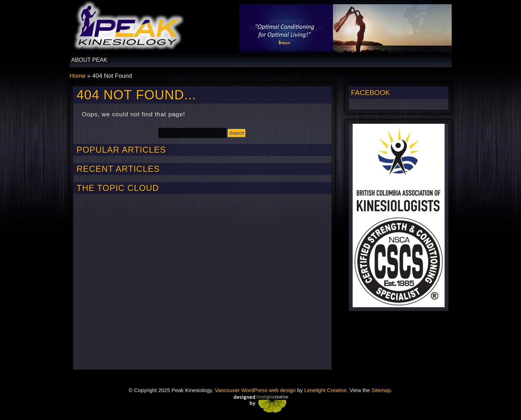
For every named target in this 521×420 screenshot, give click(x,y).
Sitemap (381, 390)
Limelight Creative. (326, 390)
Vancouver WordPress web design (255, 390)
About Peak (89, 60)
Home (78, 76)
